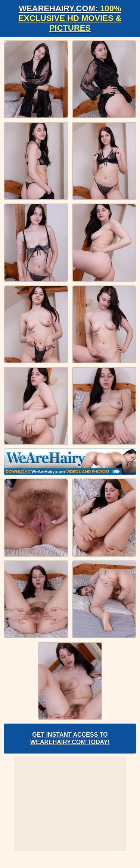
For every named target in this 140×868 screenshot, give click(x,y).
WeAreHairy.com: (70, 18)
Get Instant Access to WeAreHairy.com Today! (70, 738)
